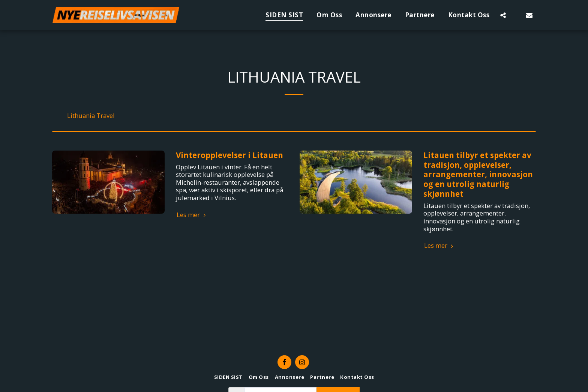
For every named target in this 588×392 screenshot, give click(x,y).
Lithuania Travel (91, 116)
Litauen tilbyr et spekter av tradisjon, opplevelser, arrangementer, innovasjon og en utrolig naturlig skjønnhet (478, 174)
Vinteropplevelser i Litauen (229, 155)
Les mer (192, 215)
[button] (503, 15)
